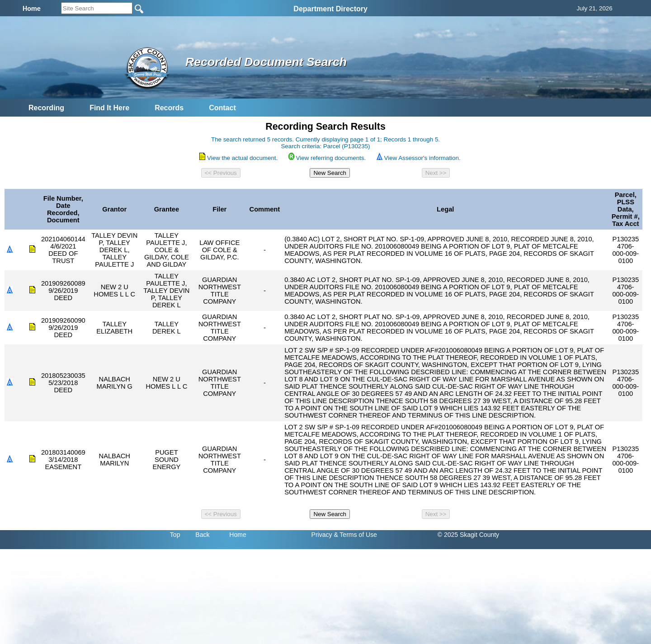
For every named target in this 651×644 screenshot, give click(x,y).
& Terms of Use (355, 535)
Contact (222, 108)
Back (202, 535)
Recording (46, 108)
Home (238, 535)
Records (169, 108)
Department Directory (330, 9)
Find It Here (109, 108)
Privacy (322, 535)
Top (175, 535)
